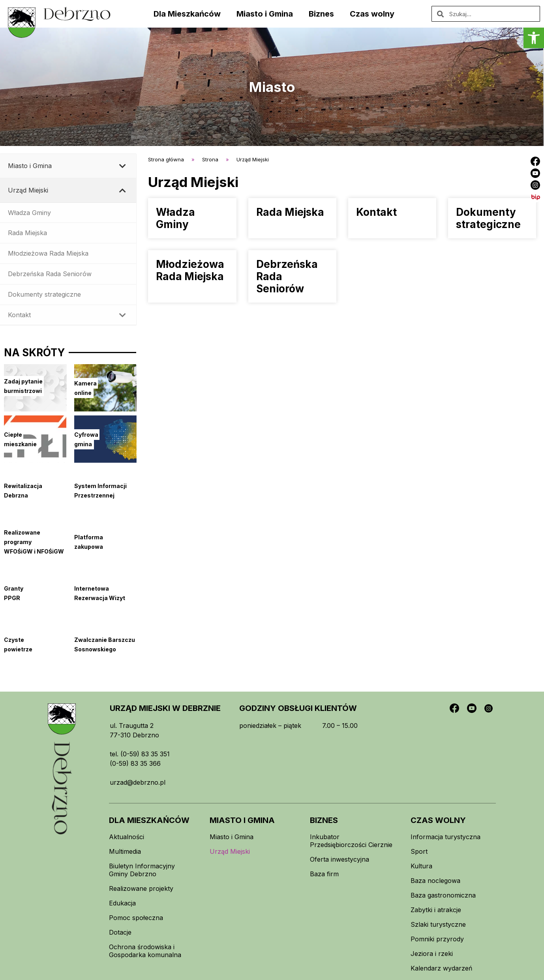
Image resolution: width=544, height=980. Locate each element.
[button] (534, 38)
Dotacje (120, 932)
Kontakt (376, 212)
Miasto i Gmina (265, 14)
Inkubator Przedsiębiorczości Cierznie (351, 841)
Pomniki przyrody (437, 939)
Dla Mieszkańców (187, 14)
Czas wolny (372, 14)
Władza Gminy (175, 218)
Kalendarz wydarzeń (441, 968)
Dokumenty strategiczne (488, 218)
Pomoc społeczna (136, 918)
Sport (419, 851)
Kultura (421, 866)
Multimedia (125, 851)
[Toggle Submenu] (122, 166)
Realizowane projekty (141, 888)
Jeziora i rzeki (432, 954)
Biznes (321, 14)
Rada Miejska (290, 212)
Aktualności (127, 837)
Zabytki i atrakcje (436, 910)
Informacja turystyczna (446, 837)
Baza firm (324, 874)
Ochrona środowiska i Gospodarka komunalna (145, 951)
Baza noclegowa (435, 881)
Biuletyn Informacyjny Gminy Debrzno (142, 870)
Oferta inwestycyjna (340, 859)
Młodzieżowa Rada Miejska (190, 270)
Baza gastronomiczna (443, 895)
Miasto (272, 87)
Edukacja (122, 903)
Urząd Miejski (230, 851)
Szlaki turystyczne (438, 924)
